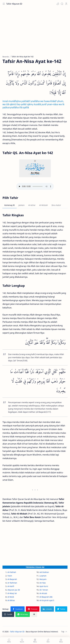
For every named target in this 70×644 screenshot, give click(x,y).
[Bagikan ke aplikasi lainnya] (34, 614)
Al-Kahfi (11, 586)
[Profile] (66, 4)
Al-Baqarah (12, 579)
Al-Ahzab (43, 593)
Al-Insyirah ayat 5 (47, 600)
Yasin (10, 576)
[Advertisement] (35, 33)
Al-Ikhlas (11, 600)
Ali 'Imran (44, 590)
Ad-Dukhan (44, 572)
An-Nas (43, 583)
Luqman (43, 576)
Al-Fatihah (12, 572)
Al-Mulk (11, 597)
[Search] (62, 4)
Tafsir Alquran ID (14, 4)
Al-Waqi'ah (12, 593)
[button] (58, 4)
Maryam (43, 579)
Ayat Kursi (44, 586)
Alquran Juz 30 (14, 590)
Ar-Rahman (12, 583)
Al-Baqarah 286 (46, 597)
